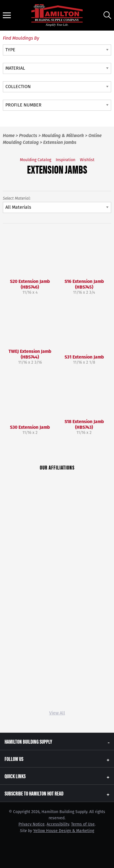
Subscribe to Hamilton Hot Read (34, 793)
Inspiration (66, 160)
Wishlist (87, 160)
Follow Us (14, 759)
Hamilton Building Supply (28, 741)
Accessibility (58, 824)
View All (57, 713)
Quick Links (15, 776)
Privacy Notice (32, 824)
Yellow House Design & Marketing (64, 831)
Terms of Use (83, 824)
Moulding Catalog (36, 160)
